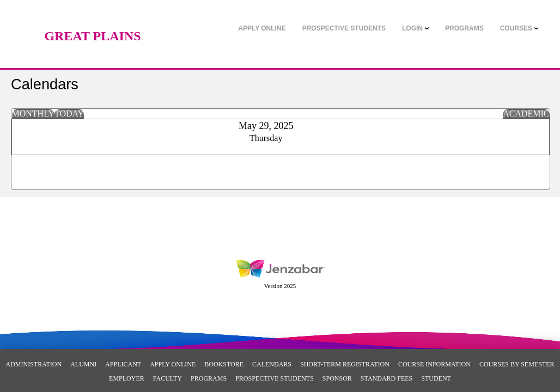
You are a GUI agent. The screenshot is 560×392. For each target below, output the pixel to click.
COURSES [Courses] (516, 28)
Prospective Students (275, 378)
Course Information (434, 364)
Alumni (83, 364)
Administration (34, 364)
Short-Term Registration (345, 364)
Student (436, 378)
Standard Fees (386, 378)
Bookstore (224, 364)
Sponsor (337, 378)
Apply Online (173, 364)
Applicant (123, 364)
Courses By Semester (517, 364)
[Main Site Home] (93, 19)
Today (69, 114)
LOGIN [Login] (412, 28)
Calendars (272, 364)
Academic (526, 114)
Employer (127, 378)
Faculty (168, 378)
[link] (262, 28)
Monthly (33, 114)
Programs (209, 378)
